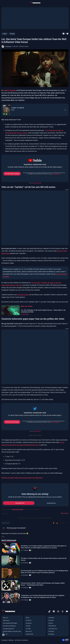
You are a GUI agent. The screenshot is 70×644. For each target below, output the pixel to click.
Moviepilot (51, 634)
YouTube (28, 629)
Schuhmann (9, 46)
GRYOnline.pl (52, 626)
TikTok (27, 618)
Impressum (6, 620)
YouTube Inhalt (37, 183)
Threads (28, 626)
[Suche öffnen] (67, 3)
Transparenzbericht (8, 629)
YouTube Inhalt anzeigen (12, 174)
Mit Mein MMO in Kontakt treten (12, 631)
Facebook (28, 620)
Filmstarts (51, 631)
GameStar (51, 618)
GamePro (51, 620)
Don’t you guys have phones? (16, 528)
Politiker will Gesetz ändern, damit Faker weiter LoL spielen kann (22, 478)
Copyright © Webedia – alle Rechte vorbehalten (15, 640)
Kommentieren (51, 503)
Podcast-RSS (29, 634)
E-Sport (5, 34)
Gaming (12, 34)
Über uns (5, 618)
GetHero (51, 623)
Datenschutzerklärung (56, 174)
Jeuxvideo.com (53, 629)
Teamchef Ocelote (23, 295)
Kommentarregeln (18, 509)
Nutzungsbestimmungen (10, 623)
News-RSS (29, 631)
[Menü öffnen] (3, 3)
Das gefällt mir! (20, 503)
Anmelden (65, 513)
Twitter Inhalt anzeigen (12, 422)
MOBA (13, 110)
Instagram (29, 623)
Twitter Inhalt (37, 431)
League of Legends (9, 90)
